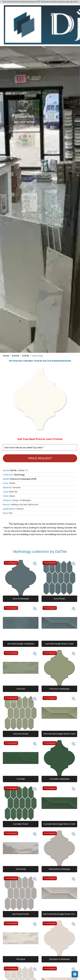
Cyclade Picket (21, 824)
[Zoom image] (35, 564)
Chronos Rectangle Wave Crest (59, 734)
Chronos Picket (21, 734)
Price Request (40, 458)
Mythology (19, 475)
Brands (16, 356)
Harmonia (21, 869)
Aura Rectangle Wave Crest (59, 644)
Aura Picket (59, 599)
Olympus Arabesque (59, 959)
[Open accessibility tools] (75, 974)
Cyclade (21, 779)
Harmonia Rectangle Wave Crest (59, 914)
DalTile (26, 356)
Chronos (21, 689)
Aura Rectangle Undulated (21, 644)
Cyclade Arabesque (59, 779)
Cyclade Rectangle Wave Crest (59, 824)
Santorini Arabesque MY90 (23, 479)
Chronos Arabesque (59, 689)
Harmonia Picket (21, 914)
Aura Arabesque (21, 599)
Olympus (21, 959)
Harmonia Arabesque (59, 869)
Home (6, 356)
